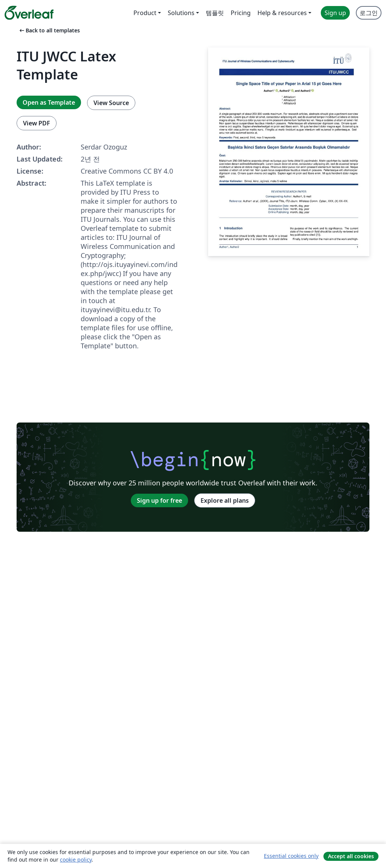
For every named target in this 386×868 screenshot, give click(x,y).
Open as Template (49, 102)
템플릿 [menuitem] (215, 13)
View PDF (37, 123)
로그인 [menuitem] (369, 13)
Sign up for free (159, 500)
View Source (111, 103)
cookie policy (76, 860)
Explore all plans (225, 500)
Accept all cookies (351, 856)
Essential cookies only (291, 856)
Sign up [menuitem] (335, 13)
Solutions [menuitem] (181, 13)
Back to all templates (49, 30)
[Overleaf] (29, 13)
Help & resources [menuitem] (282, 13)
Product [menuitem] (145, 13)
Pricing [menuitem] (241, 13)
